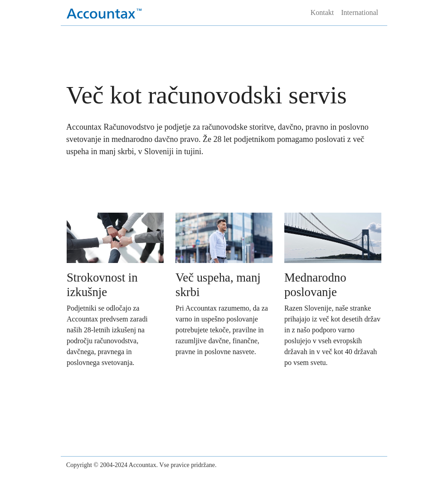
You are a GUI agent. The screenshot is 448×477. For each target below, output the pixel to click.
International (360, 12)
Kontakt (322, 12)
